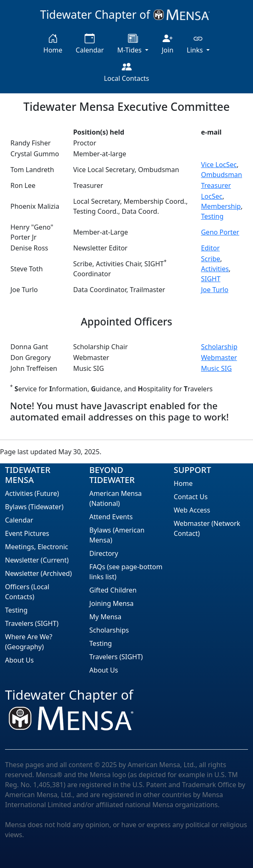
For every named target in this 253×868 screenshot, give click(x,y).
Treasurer (216, 185)
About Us (19, 660)
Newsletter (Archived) (38, 573)
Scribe (210, 259)
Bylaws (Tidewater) (34, 507)
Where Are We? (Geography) (29, 642)
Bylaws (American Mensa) (117, 535)
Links (196, 44)
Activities (215, 269)
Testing (212, 216)
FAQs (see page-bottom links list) (126, 572)
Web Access (192, 510)
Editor (210, 248)
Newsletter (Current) (37, 560)
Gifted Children (113, 590)
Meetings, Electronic (36, 547)
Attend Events (111, 517)
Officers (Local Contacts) (27, 592)
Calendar (90, 44)
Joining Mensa (111, 603)
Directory (104, 553)
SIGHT (211, 279)
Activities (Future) (32, 493)
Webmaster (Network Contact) (207, 528)
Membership (221, 206)
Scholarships (109, 630)
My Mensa (105, 617)
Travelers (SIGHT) (32, 623)
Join (168, 44)
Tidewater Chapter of (126, 15)
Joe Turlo (215, 290)
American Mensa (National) (115, 498)
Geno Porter (220, 232)
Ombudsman (222, 175)
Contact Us (191, 497)
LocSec (212, 196)
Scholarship (219, 347)
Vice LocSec (219, 165)
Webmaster (219, 358)
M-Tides (130, 44)
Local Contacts (126, 72)
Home (53, 44)
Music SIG (216, 368)
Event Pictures (27, 533)
